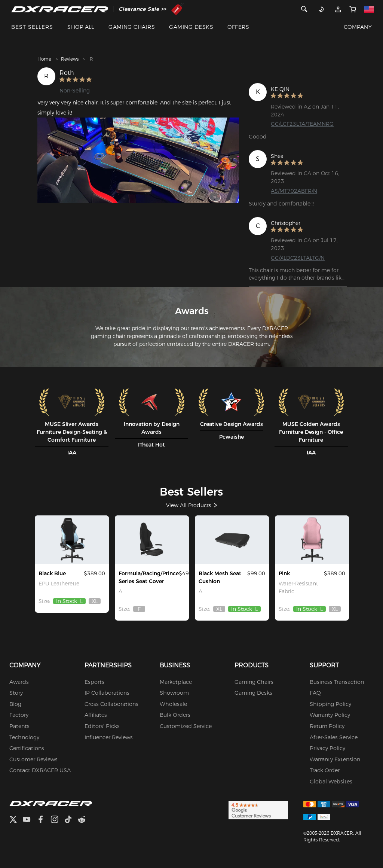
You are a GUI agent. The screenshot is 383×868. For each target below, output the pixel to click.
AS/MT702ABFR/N (294, 191)
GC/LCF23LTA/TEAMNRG (302, 124)
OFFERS (238, 27)
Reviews (70, 59)
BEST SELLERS (32, 27)
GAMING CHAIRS (132, 27)
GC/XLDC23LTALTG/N (298, 258)
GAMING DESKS (191, 27)
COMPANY (358, 27)
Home (44, 59)
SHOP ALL (81, 27)
